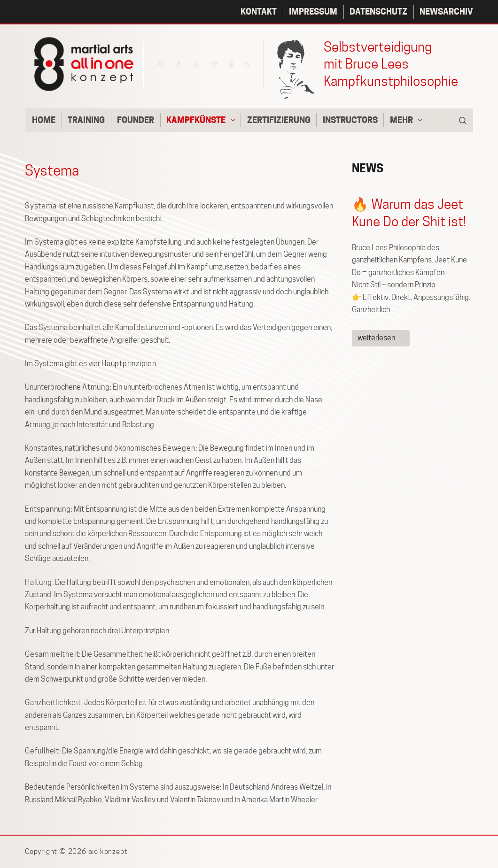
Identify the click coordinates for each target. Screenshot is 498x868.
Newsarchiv (446, 12)
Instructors (350, 120)
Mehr (408, 120)
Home (44, 120)
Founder (136, 120)
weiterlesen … (381, 338)
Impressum (313, 12)
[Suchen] (463, 120)
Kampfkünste (202, 120)
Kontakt (259, 12)
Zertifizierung (279, 120)
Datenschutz (378, 12)
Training (86, 120)
